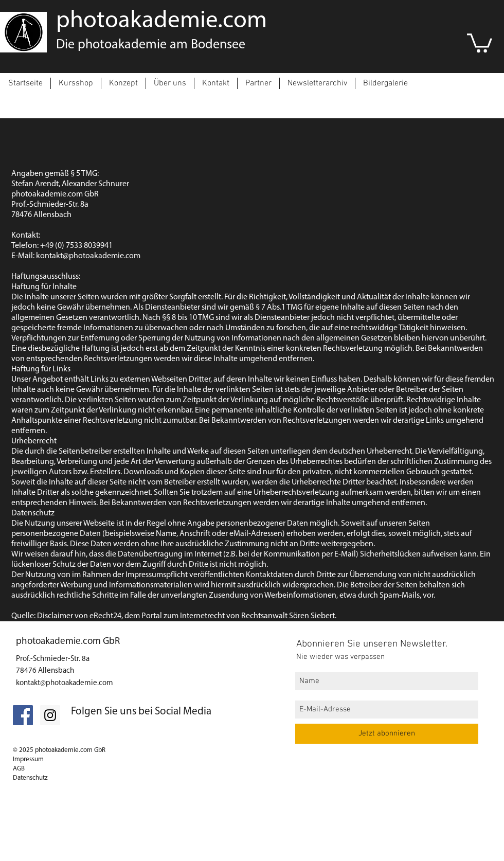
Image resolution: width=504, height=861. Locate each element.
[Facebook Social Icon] (23, 715)
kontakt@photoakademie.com (65, 683)
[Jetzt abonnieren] (387, 734)
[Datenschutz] (100, 836)
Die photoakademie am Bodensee (151, 45)
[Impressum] (40, 852)
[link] (480, 42)
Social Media (183, 712)
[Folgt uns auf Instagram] (50, 715)
